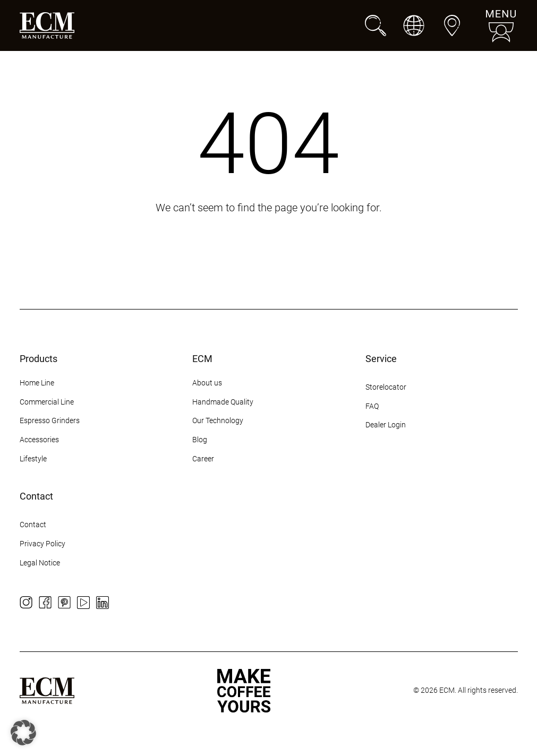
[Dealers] (452, 25)
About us (207, 383)
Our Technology (218, 420)
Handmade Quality (223, 402)
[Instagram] (26, 603)
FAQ (372, 406)
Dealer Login (386, 425)
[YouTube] (83, 603)
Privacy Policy (42, 544)
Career (203, 459)
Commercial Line (47, 402)
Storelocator (386, 387)
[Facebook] (45, 603)
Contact (33, 525)
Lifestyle (33, 459)
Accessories (39, 440)
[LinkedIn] (103, 603)
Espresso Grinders (50, 420)
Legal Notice (40, 563)
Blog (200, 440)
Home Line (37, 383)
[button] (23, 733)
